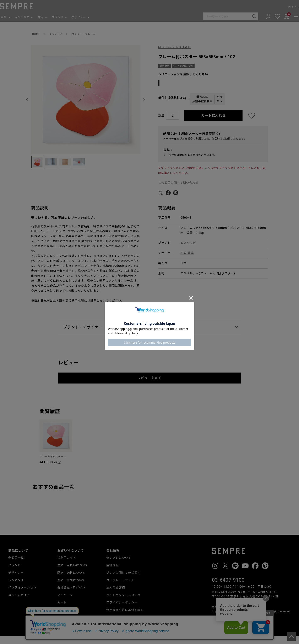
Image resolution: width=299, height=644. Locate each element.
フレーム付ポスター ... (53, 465)
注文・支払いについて (73, 573)
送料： (168, 158)
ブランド (15, 573)
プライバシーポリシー (122, 611)
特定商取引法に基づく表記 (125, 618)
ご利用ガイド (67, 566)
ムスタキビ (188, 251)
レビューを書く (150, 386)
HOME (37, 34)
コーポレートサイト (120, 588)
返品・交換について (71, 588)
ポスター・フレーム (89, 34)
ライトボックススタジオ (123, 603)
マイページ (65, 603)
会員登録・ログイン (71, 596)
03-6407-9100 (228, 588)
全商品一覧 (16, 566)
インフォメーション (22, 596)
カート (62, 611)
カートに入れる (214, 124)
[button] (28, 100)
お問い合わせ (116, 625)
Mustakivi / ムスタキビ (175, 47)
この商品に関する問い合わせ (178, 191)
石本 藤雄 (187, 261)
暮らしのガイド (19, 603)
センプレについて (119, 566)
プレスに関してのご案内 (123, 581)
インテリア (58, 34)
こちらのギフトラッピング (222, 176)
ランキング (16, 588)
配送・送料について (71, 581)
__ (213, 627)
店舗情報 (113, 573)
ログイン (285, 7)
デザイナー (16, 581)
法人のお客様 (116, 596)
